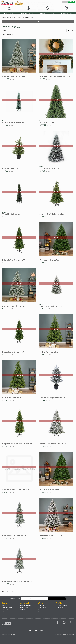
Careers (4, 612)
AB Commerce (71, 634)
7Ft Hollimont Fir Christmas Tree (49, 260)
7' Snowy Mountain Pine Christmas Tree (51, 306)
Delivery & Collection (26, 606)
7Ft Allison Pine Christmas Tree (49, 352)
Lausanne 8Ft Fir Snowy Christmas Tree (51, 535)
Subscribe (57, 599)
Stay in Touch (15, 599)
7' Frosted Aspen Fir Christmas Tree (50, 168)
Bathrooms (42, 612)
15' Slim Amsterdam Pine (47, 122)
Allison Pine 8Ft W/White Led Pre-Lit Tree (52, 214)
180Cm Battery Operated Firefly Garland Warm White (55, 76)
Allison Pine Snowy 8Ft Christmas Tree (13, 76)
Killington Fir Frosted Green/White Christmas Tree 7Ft (18, 581)
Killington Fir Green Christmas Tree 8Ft (14, 352)
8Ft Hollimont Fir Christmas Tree (49, 490)
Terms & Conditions (62, 606)
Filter (38, 21)
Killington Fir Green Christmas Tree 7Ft (14, 260)
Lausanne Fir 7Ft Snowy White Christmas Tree (53, 444)
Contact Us (5, 610)
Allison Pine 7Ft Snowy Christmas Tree (13, 306)
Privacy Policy (61, 608)
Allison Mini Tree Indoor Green (11, 168)
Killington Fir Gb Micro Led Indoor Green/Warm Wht (17, 444)
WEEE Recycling (24, 610)
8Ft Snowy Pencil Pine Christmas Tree (13, 122)
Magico (60, 634)
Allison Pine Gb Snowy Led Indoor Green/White (16, 490)
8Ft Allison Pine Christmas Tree (12, 398)
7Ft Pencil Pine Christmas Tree (11, 214)
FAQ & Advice (42, 608)
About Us (5, 606)
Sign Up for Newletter (7, 608)
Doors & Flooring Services (45, 610)
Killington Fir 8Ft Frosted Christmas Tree (14, 535)
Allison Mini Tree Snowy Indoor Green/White (52, 398)
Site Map (41, 606)
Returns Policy (24, 608)
